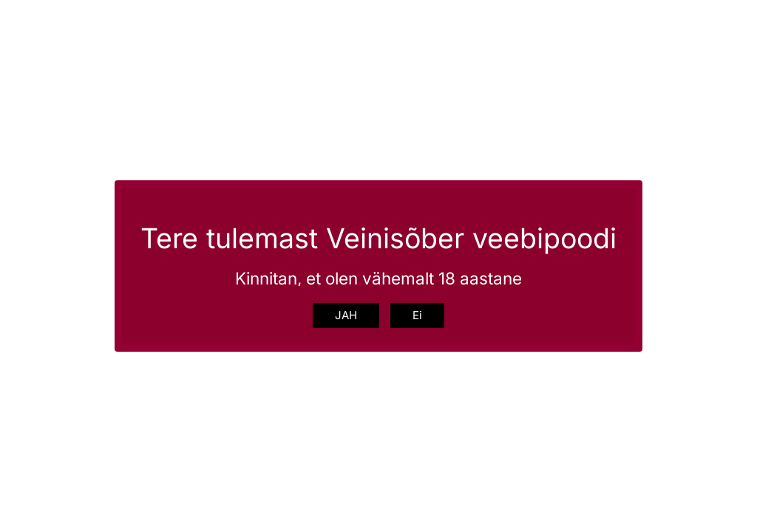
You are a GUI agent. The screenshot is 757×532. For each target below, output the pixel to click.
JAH (346, 315)
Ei (417, 315)
